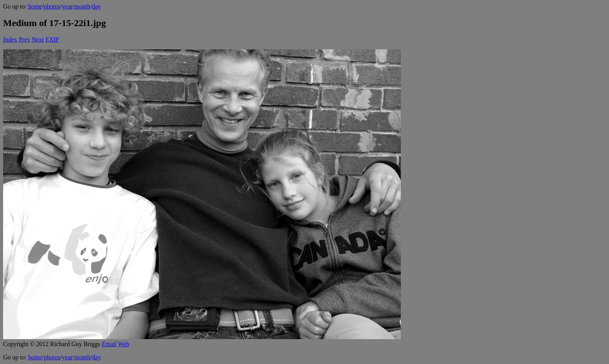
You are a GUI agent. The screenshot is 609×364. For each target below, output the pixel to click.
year (68, 6)
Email (109, 344)
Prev (24, 39)
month (83, 6)
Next (38, 39)
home (35, 6)
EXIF (52, 39)
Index (10, 39)
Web (124, 344)
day (97, 6)
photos (52, 6)
